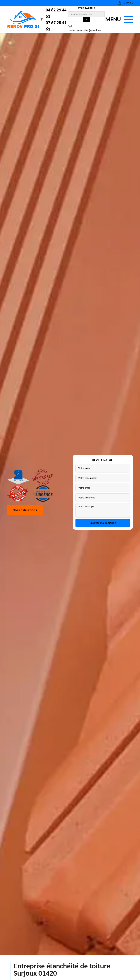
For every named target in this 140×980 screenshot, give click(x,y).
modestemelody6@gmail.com (85, 28)
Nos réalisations (25, 522)
